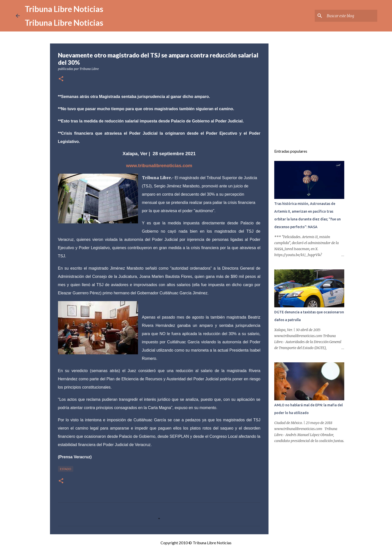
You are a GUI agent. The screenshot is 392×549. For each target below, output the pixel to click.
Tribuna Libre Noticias (64, 9)
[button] (61, 79)
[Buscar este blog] (351, 16)
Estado (66, 469)
